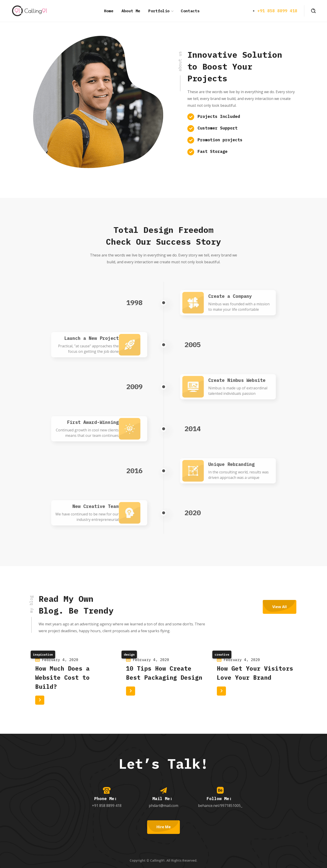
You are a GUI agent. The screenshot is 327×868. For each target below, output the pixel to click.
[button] (313, 11)
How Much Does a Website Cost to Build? (62, 677)
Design (129, 655)
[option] (73, 679)
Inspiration (43, 655)
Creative (222, 655)
